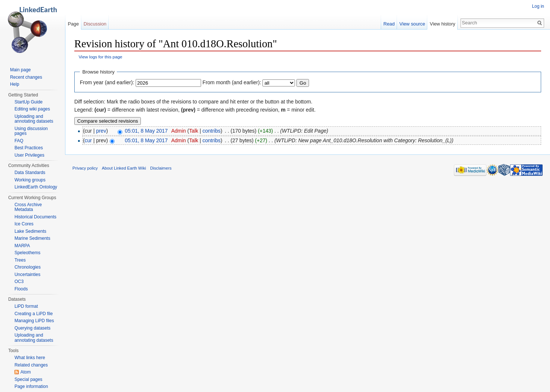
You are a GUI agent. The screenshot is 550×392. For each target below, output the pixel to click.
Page (73, 24)
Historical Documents (35, 217)
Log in (538, 6)
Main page (20, 70)
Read (389, 24)
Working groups (30, 180)
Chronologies (28, 267)
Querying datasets (32, 328)
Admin (179, 131)
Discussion (95, 24)
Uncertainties (27, 275)
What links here (30, 358)
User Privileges (29, 155)
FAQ (19, 141)
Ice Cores (24, 224)
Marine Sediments (32, 238)
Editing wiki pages (32, 109)
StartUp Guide (28, 102)
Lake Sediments (30, 231)
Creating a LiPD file (33, 314)
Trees (20, 260)
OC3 (19, 282)
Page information (31, 386)
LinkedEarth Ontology (36, 187)
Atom (26, 372)
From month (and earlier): (232, 82)
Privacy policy (85, 168)
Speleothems (27, 253)
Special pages (28, 379)
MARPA (22, 246)
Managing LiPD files (34, 321)
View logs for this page (101, 57)
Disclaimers (161, 168)
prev (101, 131)
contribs (212, 131)
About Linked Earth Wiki (124, 168)
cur (88, 140)
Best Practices (29, 148)
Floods (21, 289)
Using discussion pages (31, 131)
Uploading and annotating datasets (34, 119)
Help (15, 84)
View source (412, 24)
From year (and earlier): (107, 82)
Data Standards (30, 173)
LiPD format (26, 306)
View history (443, 24)
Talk (193, 131)
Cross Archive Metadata (28, 207)
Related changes (31, 365)
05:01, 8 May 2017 (146, 131)
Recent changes (26, 77)
